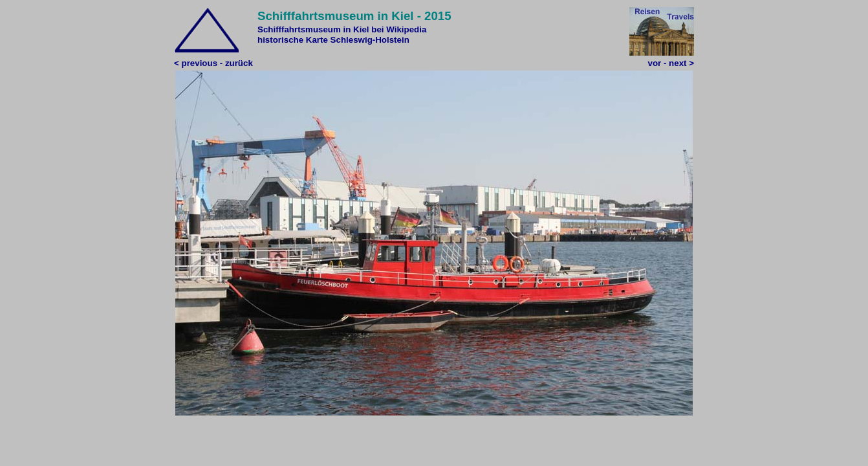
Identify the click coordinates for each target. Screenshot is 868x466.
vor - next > (671, 63)
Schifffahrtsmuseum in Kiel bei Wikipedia (342, 29)
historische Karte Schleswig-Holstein (333, 40)
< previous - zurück (213, 63)
